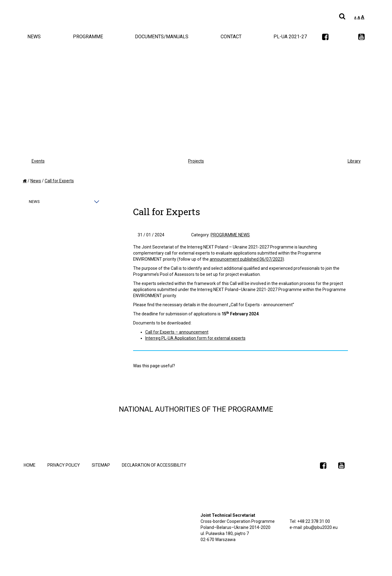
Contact (231, 37)
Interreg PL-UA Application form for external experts (195, 338)
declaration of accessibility (154, 465)
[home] (25, 181)
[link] (325, 38)
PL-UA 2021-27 (290, 37)
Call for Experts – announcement (177, 332)
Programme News (230, 235)
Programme (88, 37)
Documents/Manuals (162, 37)
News (34, 37)
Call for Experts (59, 181)
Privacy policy (64, 465)
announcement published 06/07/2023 (246, 259)
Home (30, 465)
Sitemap (101, 465)
